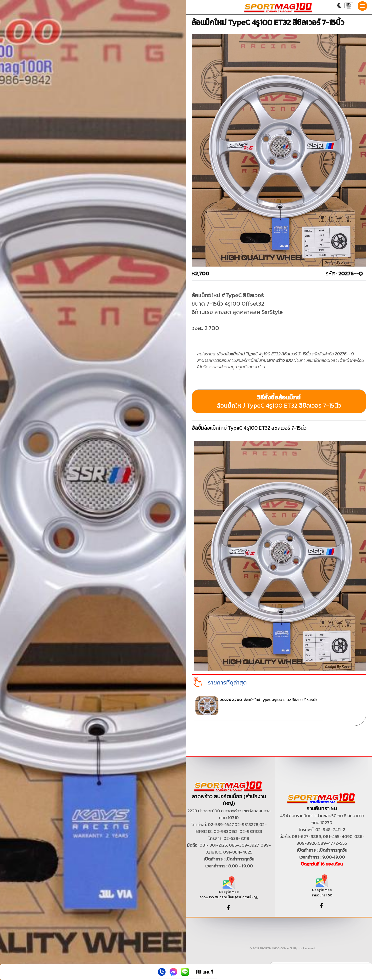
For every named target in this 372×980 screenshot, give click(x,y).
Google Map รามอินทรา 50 (322, 888)
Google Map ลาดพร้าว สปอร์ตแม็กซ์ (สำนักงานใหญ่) (229, 890)
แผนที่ (205, 972)
